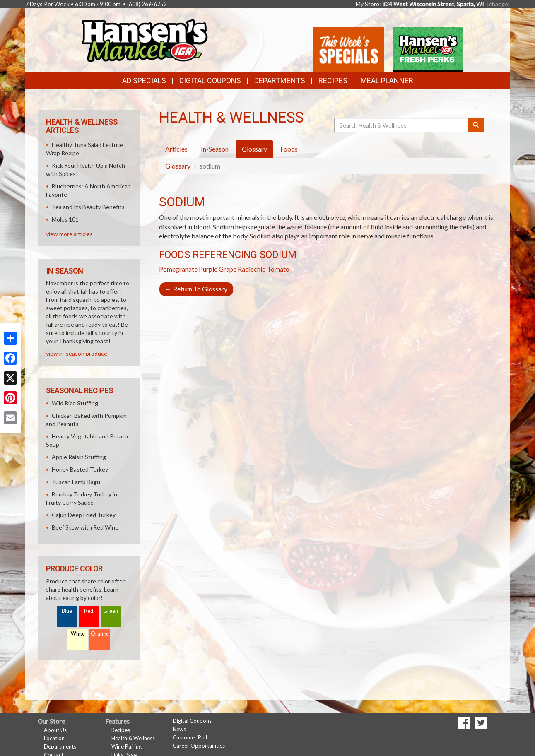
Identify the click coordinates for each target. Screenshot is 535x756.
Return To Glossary (196, 289)
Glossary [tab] (254, 149)
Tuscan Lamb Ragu (76, 482)
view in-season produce (77, 353)
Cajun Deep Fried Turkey (84, 515)
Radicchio (252, 269)
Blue (67, 611)
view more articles (69, 234)
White (78, 634)
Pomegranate (178, 269)
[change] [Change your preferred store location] (499, 4)
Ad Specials (144, 81)
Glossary (178, 166)
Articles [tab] (176, 149)
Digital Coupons (210, 81)
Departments (60, 746)
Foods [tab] (289, 149)
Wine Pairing (127, 746)
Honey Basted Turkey (80, 469)
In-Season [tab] (215, 149)
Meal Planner (387, 81)
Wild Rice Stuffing (75, 403)
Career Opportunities (199, 746)
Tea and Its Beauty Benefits (88, 207)
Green (111, 611)
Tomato (278, 269)
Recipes (333, 81)
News (179, 729)
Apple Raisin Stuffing (79, 457)
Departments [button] (280, 81)
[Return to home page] (144, 40)
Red (89, 611)
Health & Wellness (133, 738)
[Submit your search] (476, 125)
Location (54, 738)
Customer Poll (190, 737)
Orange (100, 634)
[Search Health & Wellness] (402, 125)
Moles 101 (65, 219)
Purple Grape (218, 269)
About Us (55, 730)
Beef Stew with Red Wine (85, 527)
